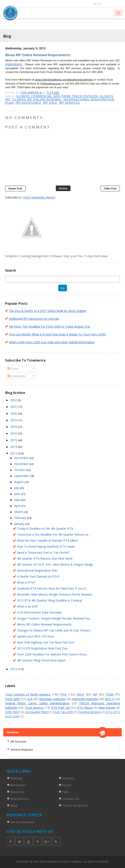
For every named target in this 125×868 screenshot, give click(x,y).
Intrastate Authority (52, 699)
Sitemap (17, 778)
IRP (95, 694)
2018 (14, 427)
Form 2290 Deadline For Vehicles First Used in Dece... (53, 654)
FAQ (65, 792)
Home (63, 188)
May (18, 500)
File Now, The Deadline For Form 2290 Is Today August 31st (49, 326)
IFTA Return (85, 708)
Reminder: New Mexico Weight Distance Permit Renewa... (55, 594)
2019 (14, 420)
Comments (17, 376)
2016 (14, 433)
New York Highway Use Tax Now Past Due (46, 642)
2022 (14, 400)
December (22, 458)
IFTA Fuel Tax (60, 708)
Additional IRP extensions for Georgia (34, 319)
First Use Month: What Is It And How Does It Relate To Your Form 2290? (57, 334)
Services (68, 778)
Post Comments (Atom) (39, 197)
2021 (14, 407)
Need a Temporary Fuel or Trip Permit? (43, 552)
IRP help (50, 103)
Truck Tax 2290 (63, 712)
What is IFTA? (26, 582)
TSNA (110, 694)
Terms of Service (75, 805)
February (21, 518)
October (20, 470)
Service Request (22, 750)
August (19, 482)
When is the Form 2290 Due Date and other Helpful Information (52, 342)
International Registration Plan (37, 570)
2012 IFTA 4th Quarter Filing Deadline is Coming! (49, 600)
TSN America (32, 92)
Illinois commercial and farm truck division (57, 96)
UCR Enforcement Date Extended (39, 612)
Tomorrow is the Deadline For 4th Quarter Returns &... (53, 534)
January (20, 524)
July (17, 488)
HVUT (80, 694)
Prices (67, 785)
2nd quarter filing (36, 712)
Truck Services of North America (28, 694)
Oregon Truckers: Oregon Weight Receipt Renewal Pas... (54, 618)
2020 (14, 413)
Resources (18, 785)
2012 (14, 669)
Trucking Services (89, 712)
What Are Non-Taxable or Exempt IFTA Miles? (48, 540)
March (19, 512)
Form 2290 (12, 699)
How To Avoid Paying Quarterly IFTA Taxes (46, 546)
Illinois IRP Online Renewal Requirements (44, 624)
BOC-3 (109, 699)
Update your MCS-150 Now (35, 636)
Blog (14, 805)
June (18, 494)
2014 (14, 447)
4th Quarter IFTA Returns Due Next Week (45, 558)
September (22, 476)
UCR (30, 699)
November (22, 464)
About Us (17, 792)
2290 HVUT (13, 712)
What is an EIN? (27, 606)
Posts (13, 369)
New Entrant (107, 708)
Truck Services (34, 708)
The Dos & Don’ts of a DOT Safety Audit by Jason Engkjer (48, 311)
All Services (18, 741)
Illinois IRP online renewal (37, 99)
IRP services (69, 103)
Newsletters (20, 799)
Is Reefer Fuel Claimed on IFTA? (38, 576)
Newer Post (15, 188)
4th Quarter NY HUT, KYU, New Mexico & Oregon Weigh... (56, 564)
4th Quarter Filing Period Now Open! (41, 660)
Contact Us (71, 799)
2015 (14, 440)
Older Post (110, 188)
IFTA (63, 694)
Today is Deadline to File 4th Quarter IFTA (45, 529)
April (18, 506)
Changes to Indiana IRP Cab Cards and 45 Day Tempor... (55, 630)
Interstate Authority (85, 699)
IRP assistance (28, 103)
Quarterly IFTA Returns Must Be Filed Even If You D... (52, 588)
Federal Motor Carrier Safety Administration (37, 703)
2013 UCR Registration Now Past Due (42, 648)
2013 (14, 453)
